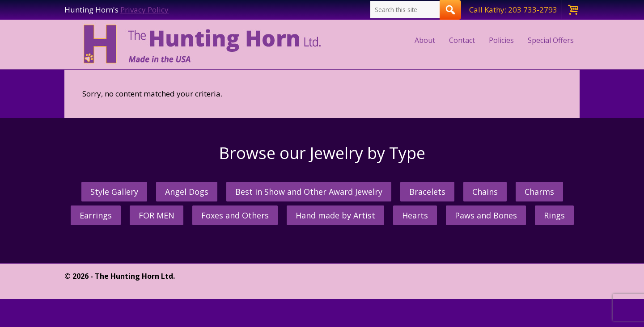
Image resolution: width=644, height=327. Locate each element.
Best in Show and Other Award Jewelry (309, 192)
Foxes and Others (235, 215)
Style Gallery (114, 192)
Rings (554, 215)
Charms (539, 192)
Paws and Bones (486, 215)
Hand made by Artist (335, 215)
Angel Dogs (187, 192)
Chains (485, 192)
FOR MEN (157, 215)
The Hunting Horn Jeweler (204, 44)
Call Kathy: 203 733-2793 (513, 10)
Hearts (415, 215)
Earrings (96, 215)
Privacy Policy (144, 10)
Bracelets (427, 192)
